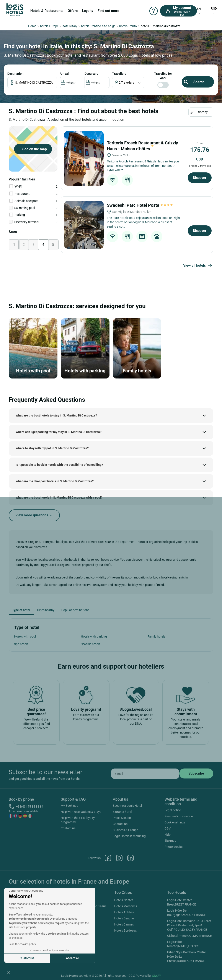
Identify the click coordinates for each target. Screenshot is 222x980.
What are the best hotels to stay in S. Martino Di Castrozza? (56, 415)
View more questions (34, 515)
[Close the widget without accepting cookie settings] (26, 891)
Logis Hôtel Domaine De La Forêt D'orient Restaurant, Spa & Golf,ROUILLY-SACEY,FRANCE (189, 925)
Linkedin (131, 858)
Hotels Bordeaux (125, 930)
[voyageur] (128, 83)
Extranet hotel (122, 812)
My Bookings (69, 806)
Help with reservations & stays (81, 812)
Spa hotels (21, 644)
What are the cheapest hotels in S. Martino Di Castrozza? (55, 481)
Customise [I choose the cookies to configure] (27, 958)
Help (168, 835)
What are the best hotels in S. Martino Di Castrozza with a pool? (59, 497)
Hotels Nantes (124, 900)
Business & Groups (125, 830)
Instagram (119, 858)
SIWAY (157, 976)
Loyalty (88, 11)
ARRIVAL (64, 74)
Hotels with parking (94, 636)
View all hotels (198, 266)
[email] (145, 774)
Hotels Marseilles (126, 906)
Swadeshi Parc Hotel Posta (140, 205)
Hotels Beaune (124, 918)
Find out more (108, 11)
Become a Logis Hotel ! (128, 806)
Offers (73, 11)
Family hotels (156, 636)
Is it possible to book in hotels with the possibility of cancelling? (59, 465)
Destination (15, 74)
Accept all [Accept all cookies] (73, 958)
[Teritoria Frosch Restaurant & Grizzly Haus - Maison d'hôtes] (84, 158)
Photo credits (174, 847)
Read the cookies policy (22, 944)
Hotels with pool (25, 636)
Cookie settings (175, 822)
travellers (119, 74)
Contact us (68, 828)
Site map (170, 841)
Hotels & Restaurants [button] (47, 11)
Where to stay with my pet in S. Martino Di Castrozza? (52, 448)
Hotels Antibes (124, 912)
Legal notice (173, 810)
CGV (168, 828)
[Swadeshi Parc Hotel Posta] (84, 225)
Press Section (122, 818)
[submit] (196, 773)
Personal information (179, 816)
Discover (200, 178)
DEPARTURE (91, 74)
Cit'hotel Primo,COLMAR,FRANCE (189, 936)
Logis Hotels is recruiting (129, 836)
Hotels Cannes (124, 924)
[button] (8, 973)
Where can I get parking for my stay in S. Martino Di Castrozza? (59, 432)
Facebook (108, 858)
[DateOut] (97, 83)
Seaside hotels (91, 644)
